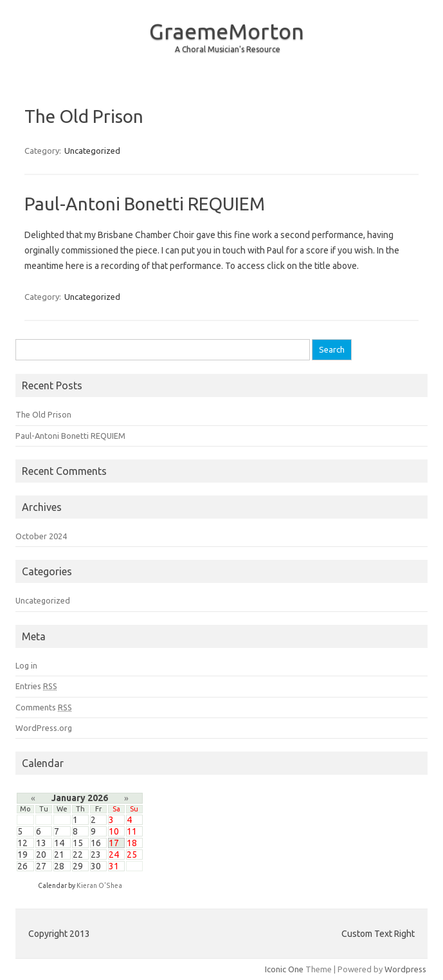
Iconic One (284, 969)
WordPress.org (44, 728)
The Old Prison (84, 116)
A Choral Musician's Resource (228, 49)
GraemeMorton (227, 31)
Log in (26, 665)
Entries (36, 686)
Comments (44, 707)
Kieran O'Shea (99, 885)
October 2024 (41, 536)
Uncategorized (92, 151)
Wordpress (405, 969)
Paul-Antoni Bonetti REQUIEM (145, 204)
